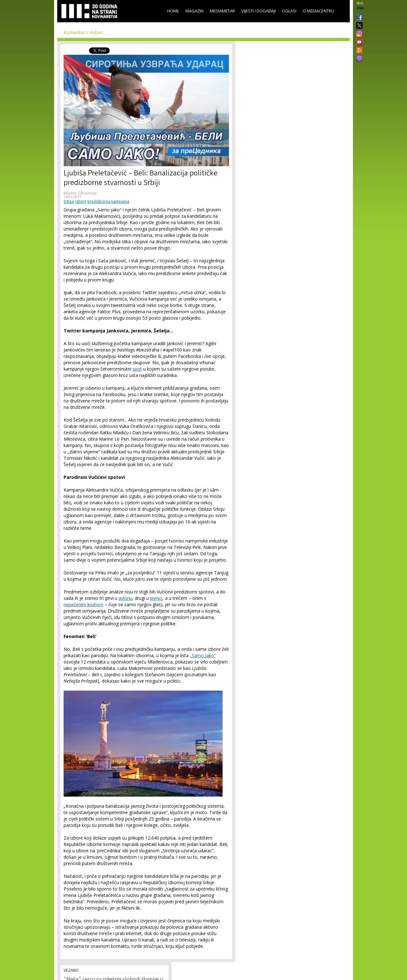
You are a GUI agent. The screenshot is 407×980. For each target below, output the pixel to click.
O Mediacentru (318, 11)
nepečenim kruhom (83, 604)
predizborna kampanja (108, 201)
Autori (96, 32)
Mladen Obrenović (80, 193)
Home (173, 11)
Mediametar (222, 11)
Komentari (74, 32)
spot (137, 369)
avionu (125, 598)
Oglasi (289, 11)
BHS (360, 3)
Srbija (69, 201)
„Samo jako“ (203, 655)
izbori (81, 201)
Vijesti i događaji (259, 11)
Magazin (194, 11)
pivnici (156, 598)
